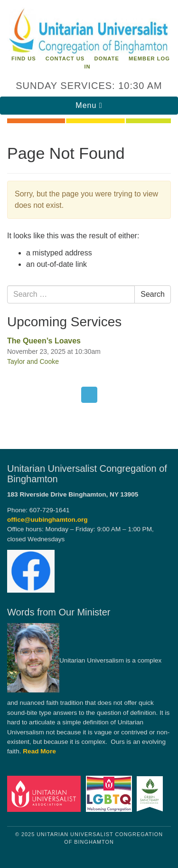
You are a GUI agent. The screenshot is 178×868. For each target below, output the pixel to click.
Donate (106, 59)
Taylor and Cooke (33, 361)
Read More (39, 751)
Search (153, 294)
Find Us (24, 59)
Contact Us (65, 59)
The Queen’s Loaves (44, 341)
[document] (89, 281)
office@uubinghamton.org (47, 520)
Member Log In (127, 63)
